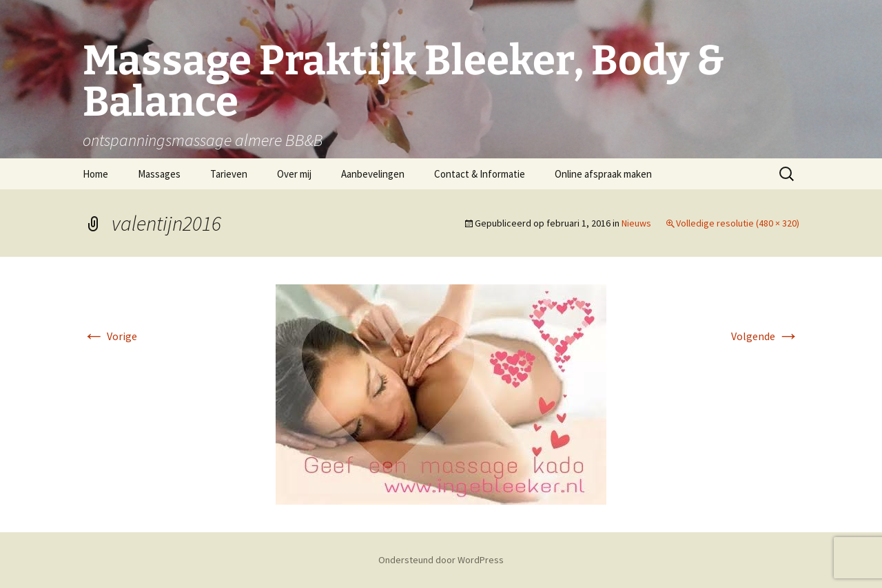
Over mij (294, 174)
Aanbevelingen (373, 174)
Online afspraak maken (603, 174)
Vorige (110, 336)
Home (95, 174)
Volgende (765, 336)
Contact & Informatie (480, 174)
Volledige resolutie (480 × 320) (738, 223)
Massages (159, 174)
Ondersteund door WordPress (441, 560)
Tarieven (229, 174)
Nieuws (636, 223)
